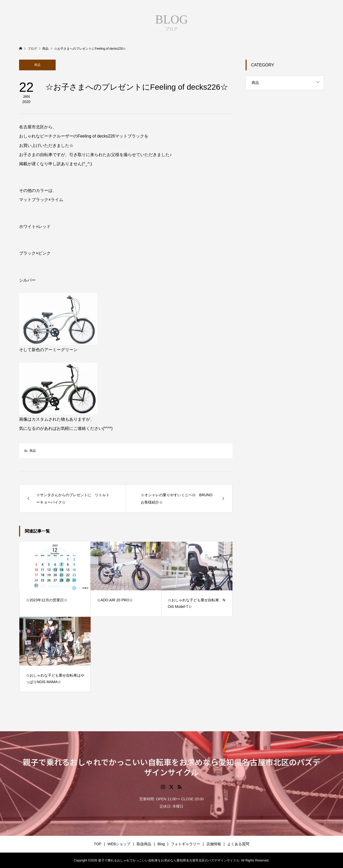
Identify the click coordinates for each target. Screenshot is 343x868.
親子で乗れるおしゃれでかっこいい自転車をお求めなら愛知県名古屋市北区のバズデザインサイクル (171, 767)
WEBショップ (119, 844)
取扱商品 (144, 844)
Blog (161, 844)
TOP (98, 844)
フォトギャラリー (185, 844)
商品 (37, 65)
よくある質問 (238, 844)
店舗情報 (214, 844)
